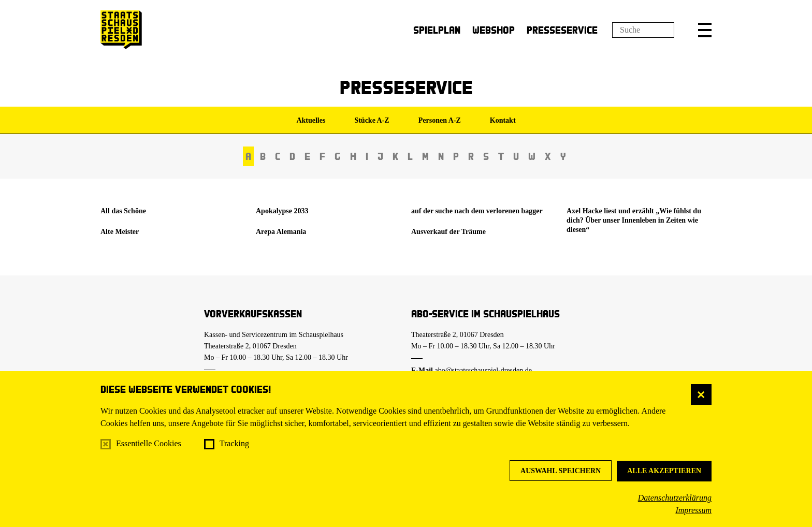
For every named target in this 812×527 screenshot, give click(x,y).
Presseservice (562, 30)
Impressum (693, 510)
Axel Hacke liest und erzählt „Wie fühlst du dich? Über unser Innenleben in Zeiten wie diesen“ (634, 220)
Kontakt (503, 120)
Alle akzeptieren (664, 471)
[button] (705, 30)
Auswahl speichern (561, 471)
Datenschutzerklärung (675, 498)
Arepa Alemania (281, 232)
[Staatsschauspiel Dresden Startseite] (121, 30)
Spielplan (437, 30)
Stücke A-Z (372, 120)
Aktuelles (311, 120)
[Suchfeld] (643, 30)
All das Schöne (123, 211)
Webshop (494, 30)
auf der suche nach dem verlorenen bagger (477, 211)
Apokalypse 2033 (282, 211)
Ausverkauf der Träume (448, 232)
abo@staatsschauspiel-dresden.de (483, 370)
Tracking (234, 443)
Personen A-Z (440, 120)
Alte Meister (120, 232)
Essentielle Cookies (149, 443)
